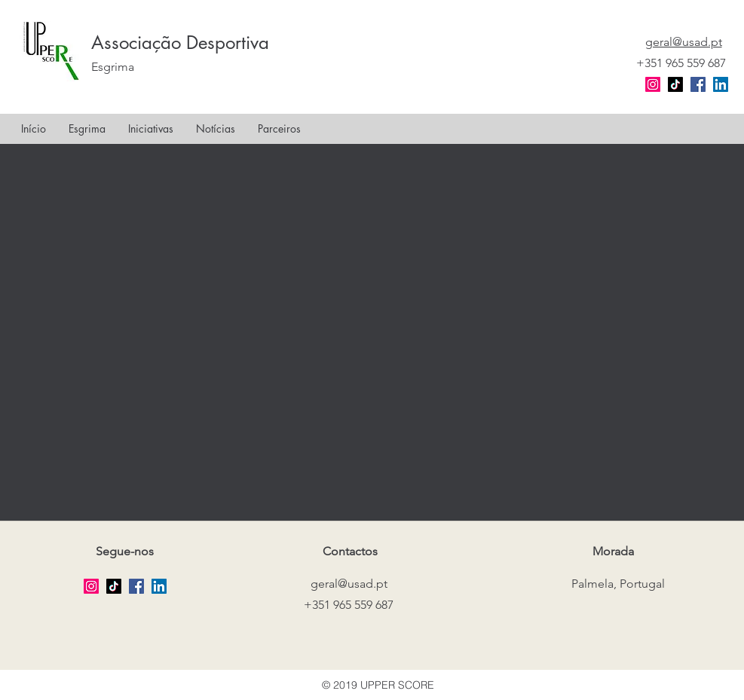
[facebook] (698, 84)
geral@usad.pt (349, 584)
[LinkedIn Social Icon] (721, 84)
